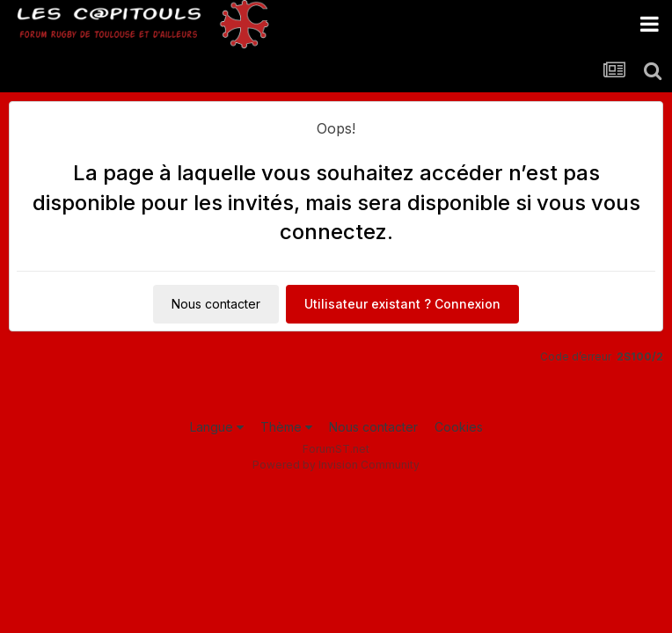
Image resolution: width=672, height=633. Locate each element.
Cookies (459, 427)
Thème (286, 427)
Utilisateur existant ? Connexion (402, 304)
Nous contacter (216, 304)
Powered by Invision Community (336, 465)
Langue (217, 427)
